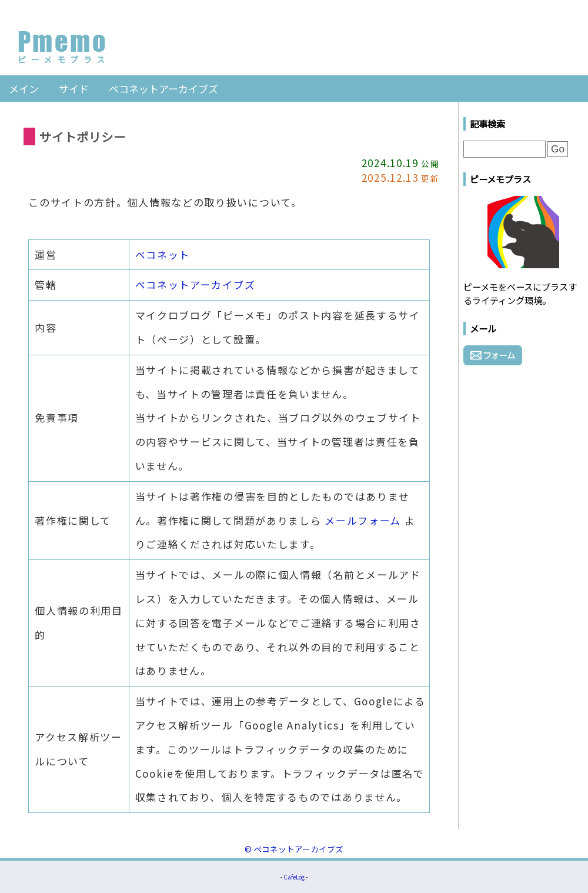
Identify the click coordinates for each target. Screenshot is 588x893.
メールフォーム (363, 520)
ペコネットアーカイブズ (163, 89)
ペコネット (163, 254)
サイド (74, 89)
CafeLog (294, 877)
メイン (24, 89)
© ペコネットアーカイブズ (294, 849)
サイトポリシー (83, 137)
